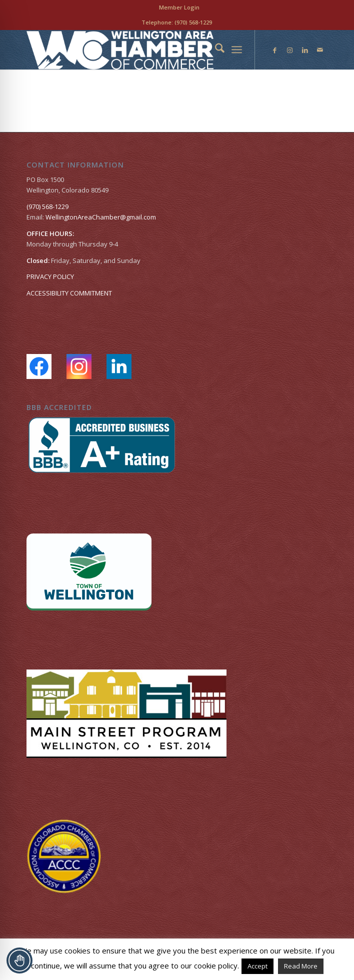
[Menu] (237, 49)
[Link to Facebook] (275, 50)
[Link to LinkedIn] (305, 50)
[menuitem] (179, 7)
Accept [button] (257, 966)
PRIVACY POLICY (50, 276)
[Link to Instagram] (290, 50)
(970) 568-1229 (193, 22)
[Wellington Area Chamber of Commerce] (147, 49)
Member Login (179, 7)
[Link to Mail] (320, 50)
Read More (301, 966)
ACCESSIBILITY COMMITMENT (69, 293)
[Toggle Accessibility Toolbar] (19, 960)
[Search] (215, 49)
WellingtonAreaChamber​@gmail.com (101, 217)
